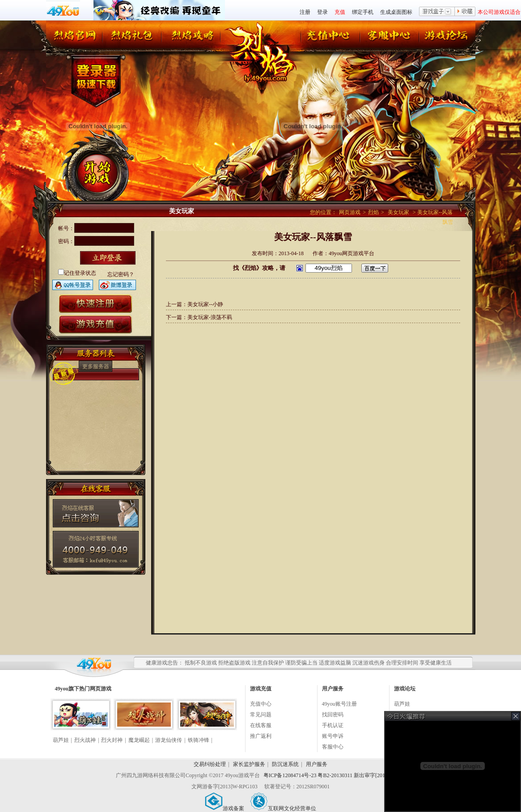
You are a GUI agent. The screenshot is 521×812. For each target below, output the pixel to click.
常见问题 (261, 715)
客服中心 (333, 747)
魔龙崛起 (139, 740)
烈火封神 (112, 740)
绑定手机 (363, 12)
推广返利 (261, 736)
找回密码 (333, 715)
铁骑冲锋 (199, 740)
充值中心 (261, 704)
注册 (305, 12)
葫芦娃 (61, 740)
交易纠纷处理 (210, 764)
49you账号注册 (339, 704)
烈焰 (373, 212)
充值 (340, 12)
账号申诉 (333, 736)
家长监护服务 (249, 764)
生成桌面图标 (396, 12)
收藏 (465, 12)
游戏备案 (224, 808)
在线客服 (261, 725)
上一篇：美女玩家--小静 (195, 304)
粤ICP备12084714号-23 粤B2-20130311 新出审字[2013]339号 (333, 775)
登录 (322, 12)
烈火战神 (85, 740)
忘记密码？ (121, 274)
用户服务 (317, 764)
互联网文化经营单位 (283, 808)
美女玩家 (398, 212)
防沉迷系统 (285, 764)
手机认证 (333, 725)
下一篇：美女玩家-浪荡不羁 (199, 317)
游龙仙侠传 (169, 740)
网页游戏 (350, 212)
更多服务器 (96, 366)
